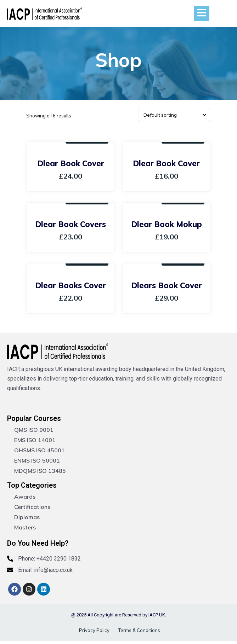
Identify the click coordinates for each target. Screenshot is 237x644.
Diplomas (27, 517)
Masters (25, 527)
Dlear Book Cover (71, 163)
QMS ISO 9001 (34, 430)
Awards (25, 497)
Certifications (32, 507)
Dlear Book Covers (70, 224)
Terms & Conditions (139, 630)
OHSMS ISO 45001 (39, 450)
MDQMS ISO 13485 (40, 471)
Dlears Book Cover (167, 285)
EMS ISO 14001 (35, 440)
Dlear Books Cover (70, 285)
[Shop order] (175, 115)
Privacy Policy (94, 630)
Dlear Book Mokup (167, 224)
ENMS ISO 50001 (37, 460)
